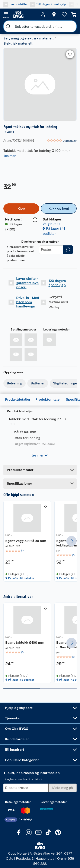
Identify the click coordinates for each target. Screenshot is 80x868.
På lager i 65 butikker (21, 583)
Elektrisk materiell (18, 43)
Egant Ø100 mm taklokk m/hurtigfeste (57, 652)
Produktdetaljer (18, 399)
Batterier (38, 383)
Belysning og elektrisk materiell (28, 38)
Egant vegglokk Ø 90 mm (20, 543)
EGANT (9, 132)
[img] (21, 555)
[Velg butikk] (54, 14)
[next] (71, 543)
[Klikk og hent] (59, 209)
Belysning (15, 383)
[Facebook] (19, 835)
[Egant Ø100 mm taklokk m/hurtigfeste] (59, 650)
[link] (62, 141)
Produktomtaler (48, 399)
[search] (8, 26)
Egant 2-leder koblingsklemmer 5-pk (58, 545)
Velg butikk (52, 224)
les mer (10, 156)
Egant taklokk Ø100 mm (17, 650)
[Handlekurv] (74, 14)
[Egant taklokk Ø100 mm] (21, 650)
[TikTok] (48, 835)
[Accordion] (40, 484)
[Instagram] (29, 835)
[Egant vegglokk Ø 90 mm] (21, 543)
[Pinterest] (58, 835)
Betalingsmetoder (24, 329)
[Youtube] (38, 835)
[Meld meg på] (63, 790)
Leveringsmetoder (57, 329)
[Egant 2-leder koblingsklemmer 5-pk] (59, 543)
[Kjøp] (21, 209)
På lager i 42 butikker (60, 689)
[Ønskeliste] (64, 14)
